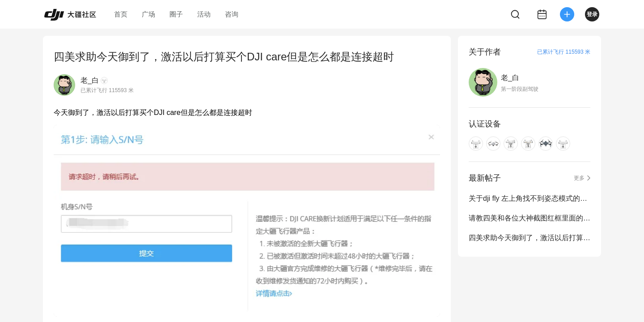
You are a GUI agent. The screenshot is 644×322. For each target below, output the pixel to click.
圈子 (176, 14)
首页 (121, 14)
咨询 (232, 14)
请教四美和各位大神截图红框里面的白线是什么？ (530, 218)
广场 (148, 14)
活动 (204, 14)
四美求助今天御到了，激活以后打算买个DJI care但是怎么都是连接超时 (530, 238)
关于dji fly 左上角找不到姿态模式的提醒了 (530, 198)
